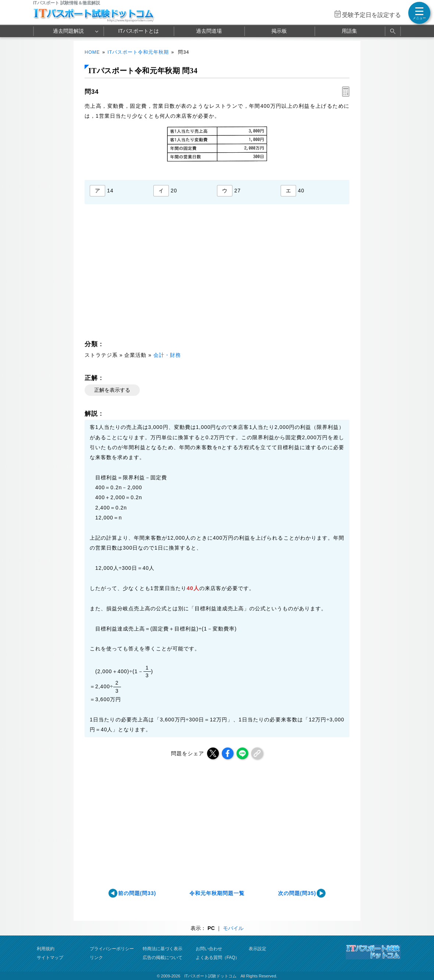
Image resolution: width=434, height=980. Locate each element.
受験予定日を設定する (371, 15)
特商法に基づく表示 (163, 949)
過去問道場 (209, 31)
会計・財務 (167, 355)
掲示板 (279, 31)
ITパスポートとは (139, 31)
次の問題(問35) (297, 893)
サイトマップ (50, 958)
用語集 (349, 31)
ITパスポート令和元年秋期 (138, 52)
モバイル (233, 928)
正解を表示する (112, 390)
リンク (96, 958)
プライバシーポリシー (112, 949)
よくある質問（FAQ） (218, 958)
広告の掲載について (163, 958)
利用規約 (46, 949)
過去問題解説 (68, 31)
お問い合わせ (209, 949)
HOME (92, 52)
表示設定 (257, 949)
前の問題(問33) (137, 893)
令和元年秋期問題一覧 (217, 893)
